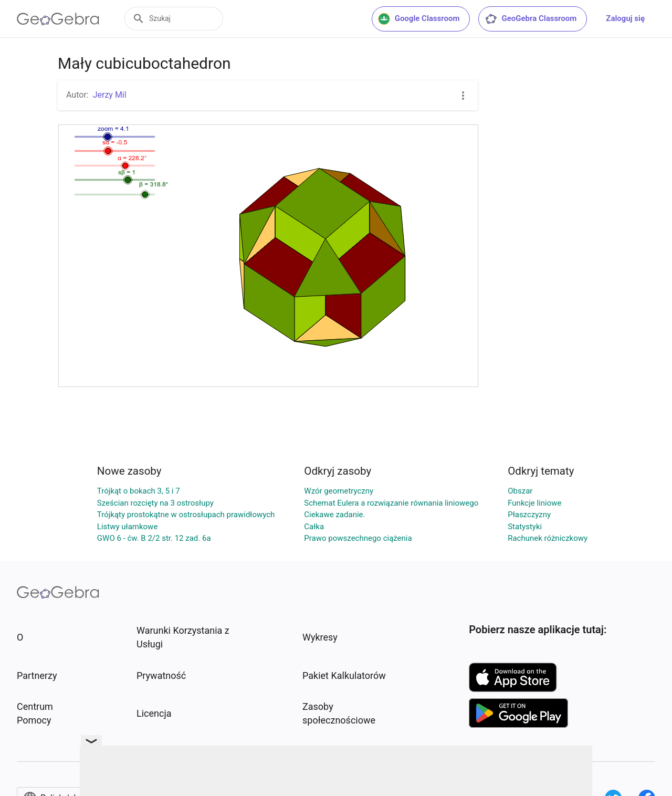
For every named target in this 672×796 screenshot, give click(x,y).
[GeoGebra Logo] (58, 19)
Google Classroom (419, 19)
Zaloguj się (625, 18)
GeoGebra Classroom (531, 19)
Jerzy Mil (110, 95)
